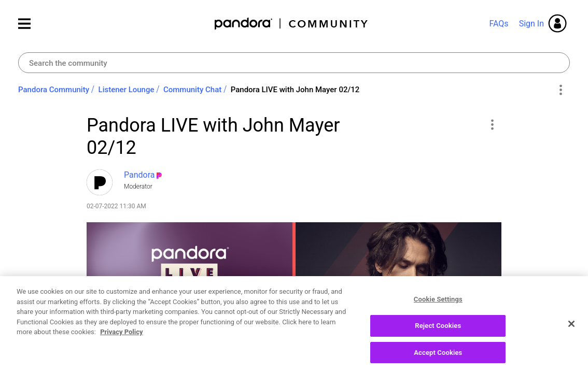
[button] (492, 124)
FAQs (499, 24)
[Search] (294, 63)
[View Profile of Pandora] (139, 175)
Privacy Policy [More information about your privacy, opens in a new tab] (121, 339)
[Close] (571, 331)
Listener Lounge (127, 90)
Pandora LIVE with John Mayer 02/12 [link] (295, 90)
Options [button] (560, 90)
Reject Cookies (438, 332)
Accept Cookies (438, 359)
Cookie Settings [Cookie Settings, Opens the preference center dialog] (438, 306)
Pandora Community (292, 24)
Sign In (531, 24)
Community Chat (192, 90)
